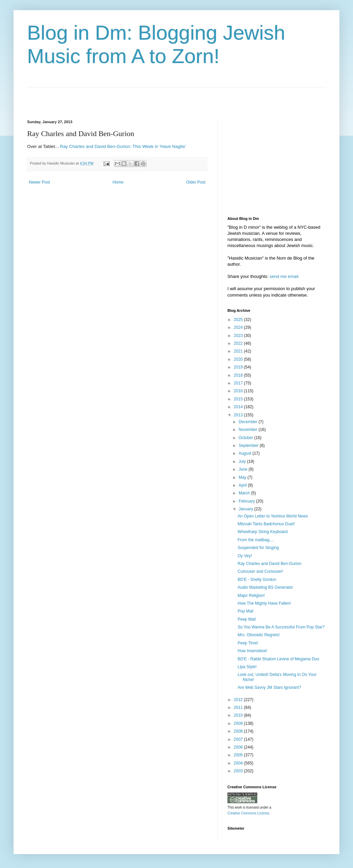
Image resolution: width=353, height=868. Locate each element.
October (246, 438)
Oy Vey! (245, 556)
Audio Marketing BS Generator (265, 587)
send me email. (284, 276)
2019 (239, 367)
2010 (239, 715)
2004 (239, 763)
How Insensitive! (252, 651)
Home (118, 182)
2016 (239, 391)
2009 (239, 723)
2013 (239, 415)
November (249, 430)
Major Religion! (251, 596)
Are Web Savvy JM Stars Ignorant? (269, 687)
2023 (239, 336)
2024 (239, 327)
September (249, 446)
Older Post (196, 182)
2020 (239, 359)
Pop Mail (246, 611)
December (249, 422)
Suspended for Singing (258, 548)
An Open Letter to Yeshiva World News (273, 516)
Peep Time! (248, 643)
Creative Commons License (248, 813)
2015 (239, 399)
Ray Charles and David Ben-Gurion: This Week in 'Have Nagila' (123, 146)
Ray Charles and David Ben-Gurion (270, 564)
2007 (239, 739)
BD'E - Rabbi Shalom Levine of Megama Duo (278, 659)
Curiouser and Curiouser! (260, 571)
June (244, 469)
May (243, 477)
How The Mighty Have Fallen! (264, 603)
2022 (239, 343)
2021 (239, 351)
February (247, 501)
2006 (239, 747)
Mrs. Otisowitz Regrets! (259, 635)
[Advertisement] (107, 98)
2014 (239, 407)
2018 (239, 375)
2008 (239, 731)
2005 (239, 755)
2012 (239, 700)
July (243, 461)
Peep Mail (247, 619)
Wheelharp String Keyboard (263, 532)
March (245, 493)
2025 (239, 320)
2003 (239, 771)
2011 (239, 707)
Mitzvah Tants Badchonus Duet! (266, 524)
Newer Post (39, 182)
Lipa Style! (247, 667)
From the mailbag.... (256, 540)
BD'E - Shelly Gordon (257, 580)
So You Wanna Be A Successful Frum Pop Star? (281, 627)
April (243, 485)
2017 (239, 383)
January (246, 509)
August (246, 453)
